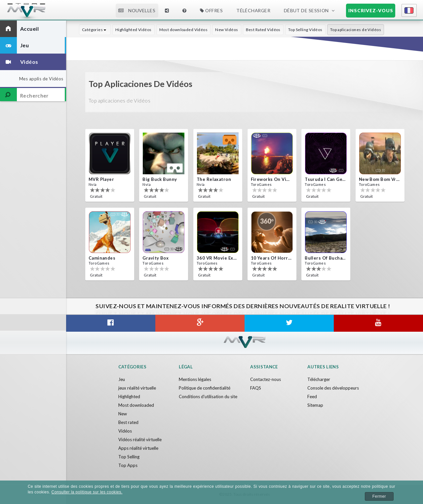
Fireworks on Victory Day (271, 179)
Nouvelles (137, 10)
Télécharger (253, 10)
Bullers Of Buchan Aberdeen (325, 258)
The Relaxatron (214, 179)
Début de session (306, 10)
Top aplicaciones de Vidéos (356, 30)
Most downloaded (136, 405)
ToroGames (261, 184)
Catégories (95, 30)
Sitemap (315, 405)
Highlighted (129, 397)
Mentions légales (195, 379)
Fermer (379, 496)
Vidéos (125, 431)
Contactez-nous (266, 379)
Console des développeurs (333, 388)
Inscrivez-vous (371, 10)
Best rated (128, 422)
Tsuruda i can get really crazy (325, 179)
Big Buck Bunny (160, 179)
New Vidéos (227, 30)
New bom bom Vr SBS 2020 (379, 179)
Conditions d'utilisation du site (208, 397)
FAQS (256, 388)
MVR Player (101, 179)
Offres (211, 10)
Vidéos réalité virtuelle (140, 440)
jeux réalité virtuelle (137, 388)
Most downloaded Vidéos (184, 30)
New (123, 414)
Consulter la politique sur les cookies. (87, 492)
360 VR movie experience (217, 258)
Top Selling (129, 457)
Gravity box (155, 258)
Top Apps (128, 465)
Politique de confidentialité (205, 388)
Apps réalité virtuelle (138, 448)
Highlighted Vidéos (134, 30)
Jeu (122, 379)
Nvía (93, 184)
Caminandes (102, 258)
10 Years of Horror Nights (271, 258)
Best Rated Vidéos (263, 30)
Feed (312, 397)
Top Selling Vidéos (305, 30)
